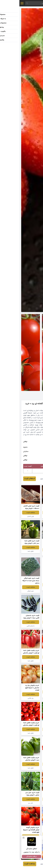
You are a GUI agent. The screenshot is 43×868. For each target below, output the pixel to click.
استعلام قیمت (10, 479)
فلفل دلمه (11, 551)
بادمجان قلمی (11, 626)
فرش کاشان (11, 516)
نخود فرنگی (11, 591)
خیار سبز (11, 803)
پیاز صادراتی (32, 838)
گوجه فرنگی (32, 661)
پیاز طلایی (32, 589)
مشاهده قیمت (32, 513)
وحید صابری (26, 479)
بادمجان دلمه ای (32, 516)
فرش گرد (32, 554)
